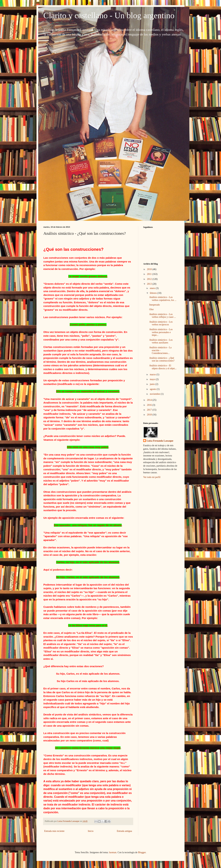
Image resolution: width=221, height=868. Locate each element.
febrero (154, 293)
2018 (150, 415)
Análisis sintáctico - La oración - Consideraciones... (160, 350)
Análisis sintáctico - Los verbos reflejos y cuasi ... (163, 316)
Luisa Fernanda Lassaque (160, 441)
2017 (150, 410)
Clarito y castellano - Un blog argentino (109, 15)
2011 (150, 274)
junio (152, 384)
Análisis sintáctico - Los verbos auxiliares (161, 341)
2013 (150, 284)
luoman (113, 852)
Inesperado (154, 305)
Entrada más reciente (54, 831)
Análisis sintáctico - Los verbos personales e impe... (161, 332)
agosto (153, 389)
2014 (150, 400)
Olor (151, 309)
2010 (150, 269)
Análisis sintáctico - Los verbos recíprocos (161, 323)
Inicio (91, 831)
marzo (153, 374)
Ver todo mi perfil (152, 477)
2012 (150, 279)
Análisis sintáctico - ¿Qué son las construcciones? (162, 359)
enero (153, 288)
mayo (153, 379)
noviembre (155, 394)
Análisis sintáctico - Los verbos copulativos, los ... (163, 299)
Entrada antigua (124, 831)
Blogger (142, 852)
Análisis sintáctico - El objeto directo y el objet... (163, 367)
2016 (150, 405)
